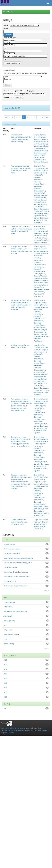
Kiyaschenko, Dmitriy (41, 240)
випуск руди (8, 630)
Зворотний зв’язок (7, 733)
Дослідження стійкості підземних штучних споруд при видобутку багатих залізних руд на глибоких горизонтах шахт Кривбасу (20, 441)
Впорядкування (25, 94)
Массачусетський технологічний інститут (19, 730)
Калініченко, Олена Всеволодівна (16, 572)
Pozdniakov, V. (39, 341)
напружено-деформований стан (15, 611)
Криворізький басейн (11, 634)
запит (6, 28)
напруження (8, 607)
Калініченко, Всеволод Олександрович (40, 189)
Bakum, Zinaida (39, 155)
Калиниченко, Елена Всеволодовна (16, 577)
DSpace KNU (8, 12)
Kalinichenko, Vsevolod (12, 554)
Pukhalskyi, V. (39, 294)
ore (5, 625)
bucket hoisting (9, 644)
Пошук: (6, 25)
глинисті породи (9, 602)
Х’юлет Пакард (42, 730)
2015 (5, 692)
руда (5, 639)
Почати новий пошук (12, 63)
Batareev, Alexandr (41, 242)
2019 (5, 683)
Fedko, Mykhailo (40, 274)
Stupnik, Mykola (39, 135)
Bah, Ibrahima (39, 475)
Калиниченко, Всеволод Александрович (40, 182)
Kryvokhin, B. (38, 296)
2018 (5, 660)
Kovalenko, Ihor (39, 227)
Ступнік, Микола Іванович (13, 549)
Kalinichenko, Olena (41, 283)
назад (7, 117)
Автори (6, 97)
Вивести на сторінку (11, 91)
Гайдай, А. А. (39, 529)
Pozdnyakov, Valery (41, 477)
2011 (5, 688)
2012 (5, 665)
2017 (5, 697)
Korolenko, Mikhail (40, 238)
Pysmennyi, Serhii (40, 204)
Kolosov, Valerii (39, 193)
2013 (5, 678)
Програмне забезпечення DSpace (13, 728)
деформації (8, 616)
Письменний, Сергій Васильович (15, 586)
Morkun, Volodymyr (41, 144)
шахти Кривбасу (9, 621)
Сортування (32, 91)
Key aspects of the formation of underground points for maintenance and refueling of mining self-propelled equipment (21, 305)
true (5, 709)
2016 (5, 674)
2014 (5, 669)
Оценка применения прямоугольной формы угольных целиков (19, 522)
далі (47, 117)
